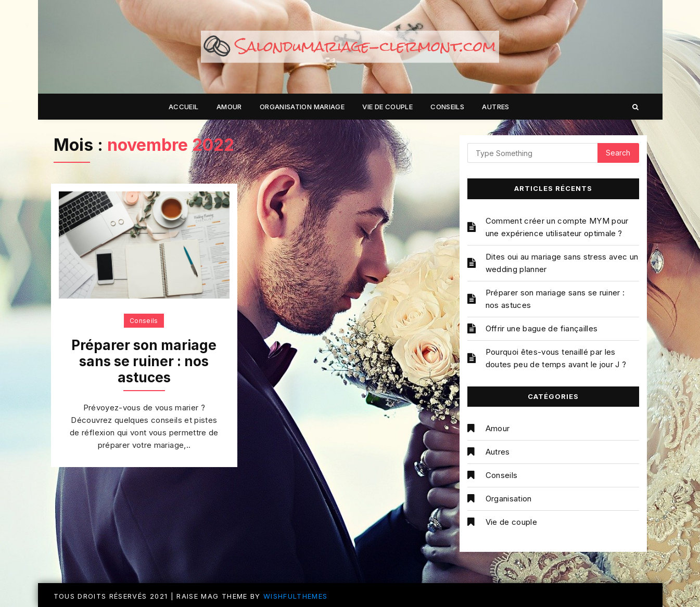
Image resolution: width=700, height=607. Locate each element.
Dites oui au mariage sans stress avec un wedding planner (562, 263)
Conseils (447, 107)
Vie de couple (387, 107)
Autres (495, 107)
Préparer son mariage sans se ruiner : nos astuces (144, 361)
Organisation (509, 499)
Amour (229, 107)
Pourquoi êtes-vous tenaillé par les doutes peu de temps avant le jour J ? (556, 358)
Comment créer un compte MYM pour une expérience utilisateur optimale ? (557, 227)
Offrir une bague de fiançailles (542, 328)
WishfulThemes (296, 596)
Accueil (183, 107)
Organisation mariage (302, 107)
